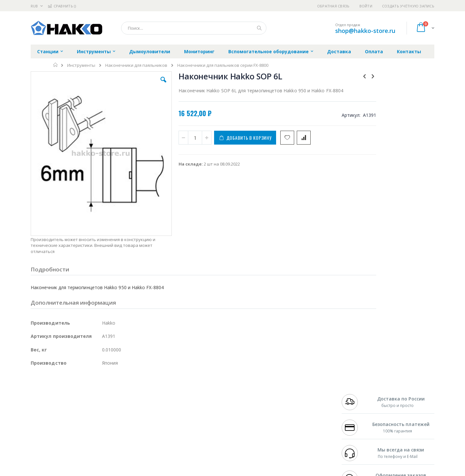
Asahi (100, 407)
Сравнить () (62, 6)
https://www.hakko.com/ (133, 471)
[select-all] (400, 196)
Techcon (86, 432)
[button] (146, 85)
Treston (38, 432)
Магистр (128, 395)
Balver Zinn (42, 407)
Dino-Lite (82, 420)
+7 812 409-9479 (356, 395)
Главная (56, 65)
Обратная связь (333, 6)
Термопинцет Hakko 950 (389, 215)
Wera (81, 445)
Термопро (103, 395)
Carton (103, 420)
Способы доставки (291, 401)
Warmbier (62, 432)
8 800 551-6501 (358, 407)
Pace (81, 389)
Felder (83, 407)
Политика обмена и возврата (199, 401)
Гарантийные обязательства (199, 389)
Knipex (63, 445)
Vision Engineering (49, 420)
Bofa (35, 395)
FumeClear (57, 395)
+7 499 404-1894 (356, 389)
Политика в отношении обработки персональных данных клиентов (205, 417)
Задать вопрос (184, 432)
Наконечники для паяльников (136, 65)
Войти (366, 6)
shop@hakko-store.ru (365, 31)
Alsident (119, 389)
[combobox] (194, 28)
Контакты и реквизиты (296, 389)
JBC (67, 389)
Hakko (37, 389)
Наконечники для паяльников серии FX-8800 (223, 65)
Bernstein (40, 445)
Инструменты (81, 65)
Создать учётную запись (408, 6)
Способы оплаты (289, 414)
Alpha (65, 407)
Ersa (54, 389)
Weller (99, 389)
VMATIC (107, 432)
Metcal (80, 395)
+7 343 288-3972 (356, 401)
